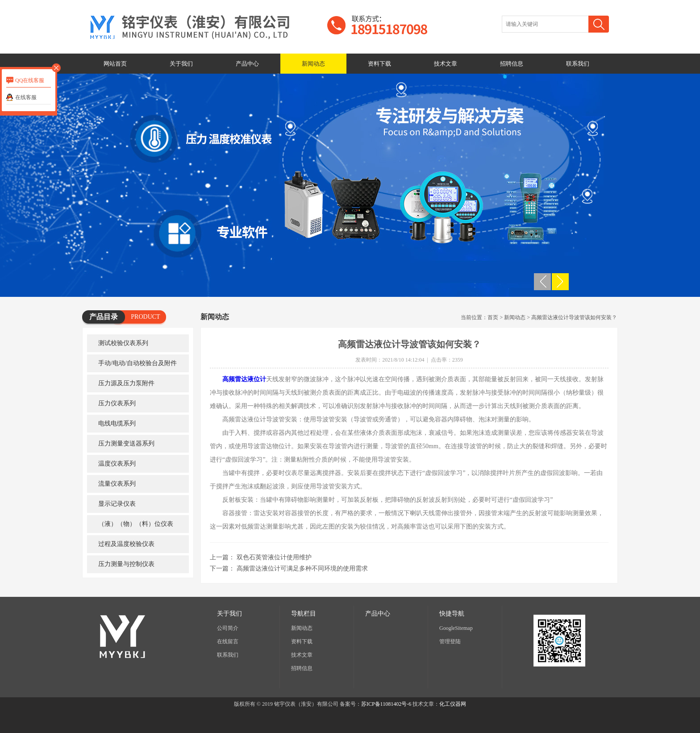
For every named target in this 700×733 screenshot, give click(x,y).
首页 (493, 317)
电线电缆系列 (117, 423)
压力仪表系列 (117, 403)
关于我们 (181, 64)
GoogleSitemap (456, 628)
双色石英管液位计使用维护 (274, 557)
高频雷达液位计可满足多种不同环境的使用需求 (302, 568)
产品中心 (247, 64)
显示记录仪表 (117, 504)
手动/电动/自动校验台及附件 (137, 363)
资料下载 (379, 64)
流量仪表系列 (117, 484)
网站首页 (115, 64)
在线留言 (228, 641)
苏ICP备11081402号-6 (386, 704)
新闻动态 (313, 64)
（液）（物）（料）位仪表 (136, 524)
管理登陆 (450, 641)
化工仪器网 (453, 704)
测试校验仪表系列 (123, 343)
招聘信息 (512, 64)
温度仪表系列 (117, 464)
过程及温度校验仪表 (126, 544)
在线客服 (26, 97)
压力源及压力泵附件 (126, 383)
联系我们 (578, 64)
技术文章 (446, 64)
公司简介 (228, 628)
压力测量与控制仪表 (126, 564)
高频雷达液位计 (244, 379)
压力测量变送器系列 (126, 444)
